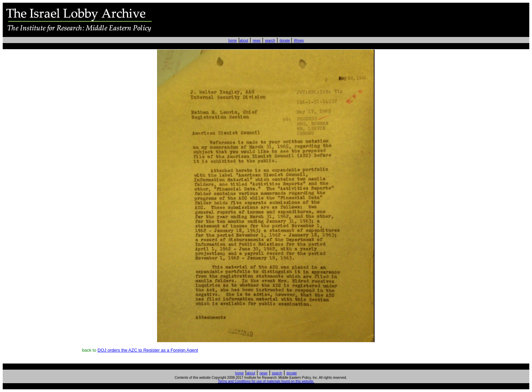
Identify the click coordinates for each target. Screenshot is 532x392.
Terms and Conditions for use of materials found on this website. (266, 381)
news (256, 41)
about (244, 41)
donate (285, 41)
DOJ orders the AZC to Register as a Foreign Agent (148, 350)
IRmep (299, 41)
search (270, 41)
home (233, 41)
